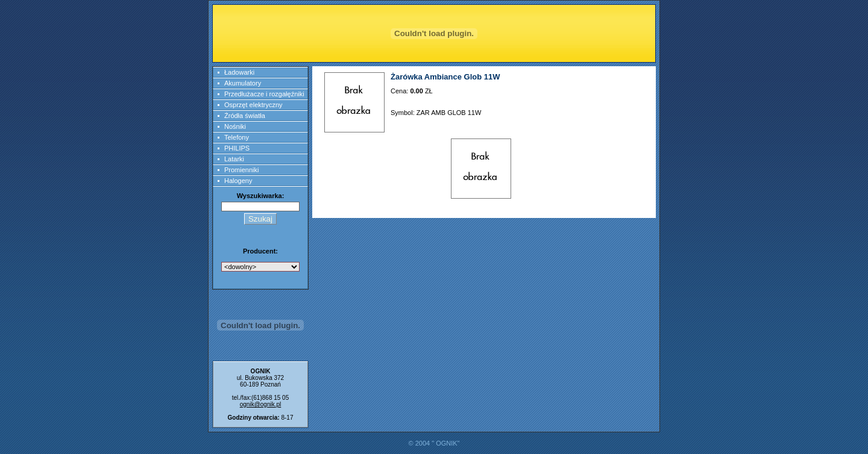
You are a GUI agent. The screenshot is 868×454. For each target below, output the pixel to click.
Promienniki (241, 170)
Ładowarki (239, 72)
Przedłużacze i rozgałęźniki (264, 94)
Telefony (237, 137)
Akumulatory (243, 83)
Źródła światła (245, 116)
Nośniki (235, 126)
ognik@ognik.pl (261, 404)
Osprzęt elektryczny (253, 105)
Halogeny (238, 181)
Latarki (234, 159)
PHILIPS (237, 148)
